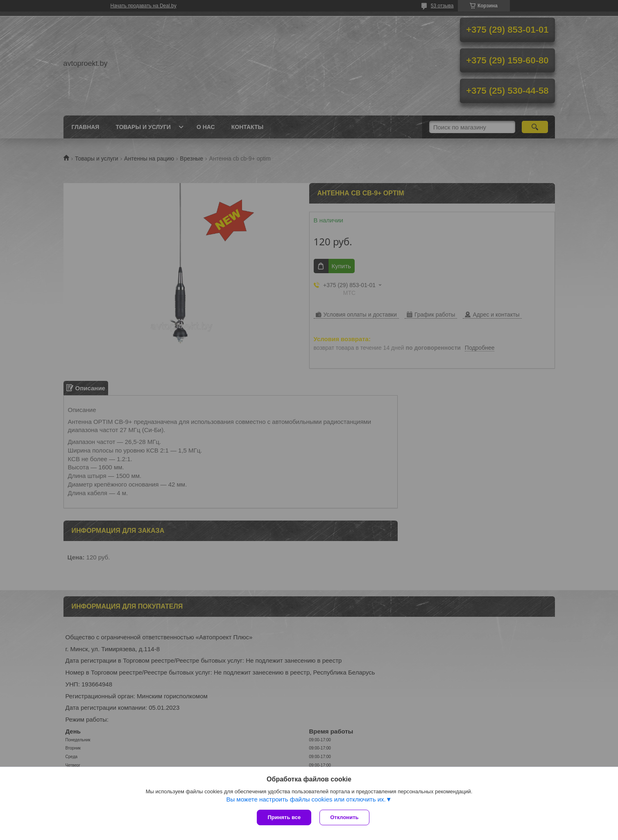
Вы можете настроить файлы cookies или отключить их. (306, 799)
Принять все (284, 817)
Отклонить (344, 817)
